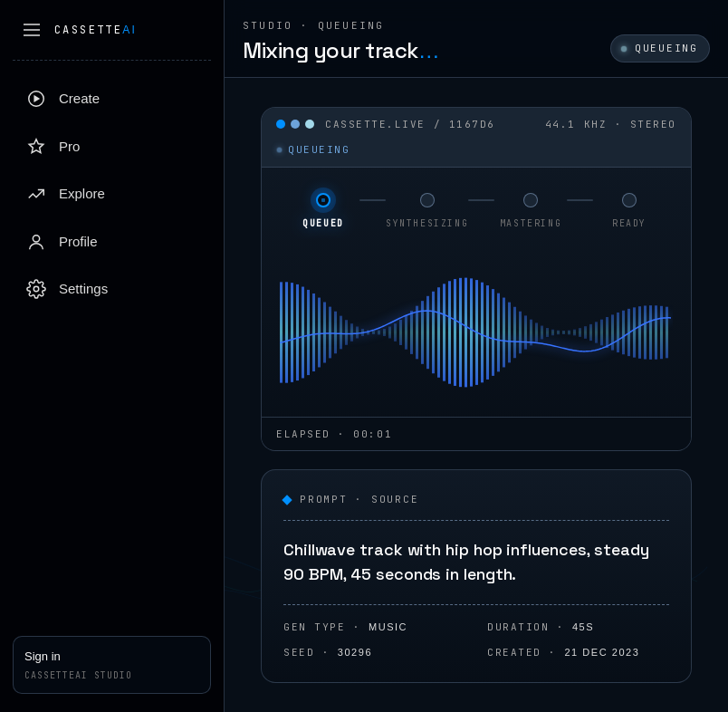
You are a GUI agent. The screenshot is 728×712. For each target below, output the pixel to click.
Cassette (96, 30)
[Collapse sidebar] (32, 30)
